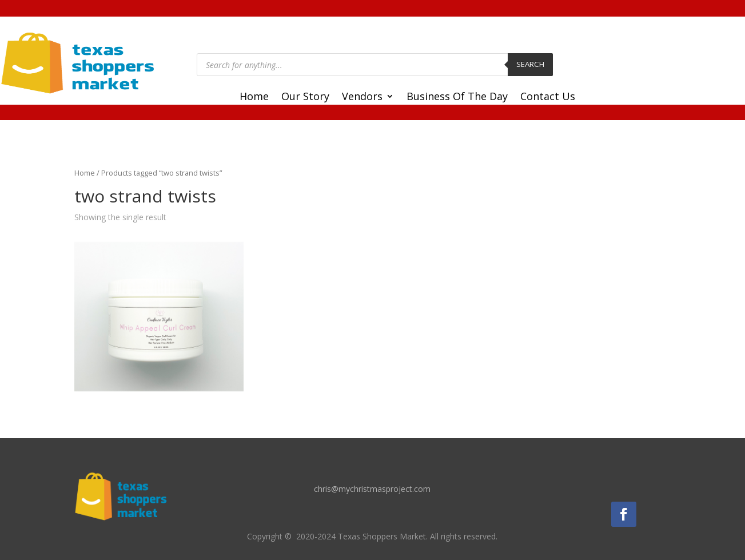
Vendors (362, 98)
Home (254, 98)
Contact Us (548, 98)
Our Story (305, 98)
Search (530, 64)
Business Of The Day (457, 98)
